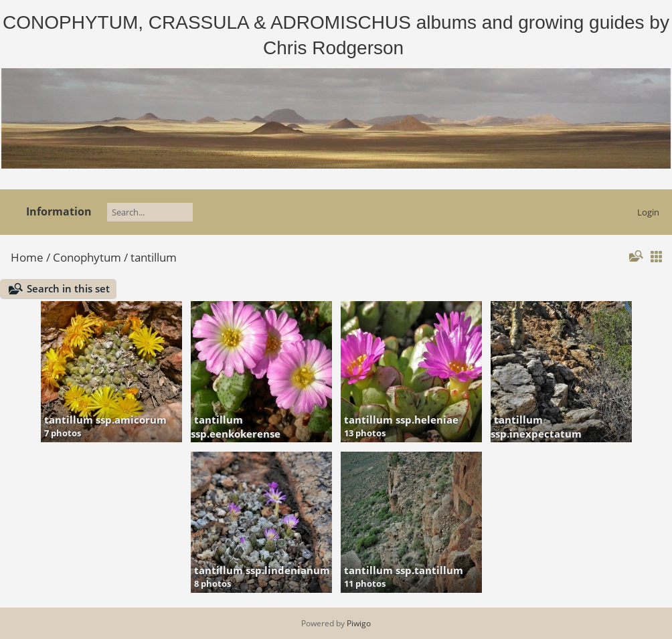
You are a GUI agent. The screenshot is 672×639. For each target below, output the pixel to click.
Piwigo (359, 623)
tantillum (154, 257)
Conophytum (87, 257)
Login (648, 212)
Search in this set (68, 288)
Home (27, 257)
